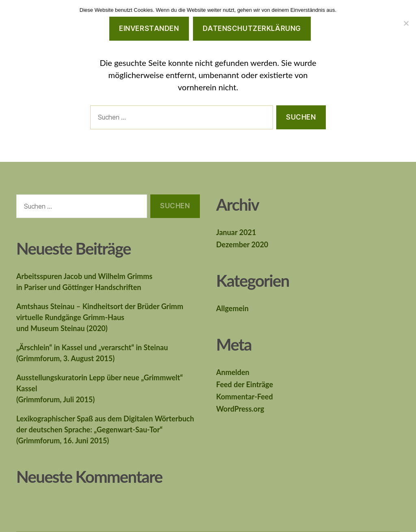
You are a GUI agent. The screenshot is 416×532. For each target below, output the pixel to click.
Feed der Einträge (245, 384)
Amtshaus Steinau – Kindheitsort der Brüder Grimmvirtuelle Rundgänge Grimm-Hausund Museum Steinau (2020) (100, 317)
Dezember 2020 (242, 244)
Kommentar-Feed (245, 397)
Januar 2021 (236, 232)
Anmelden (233, 372)
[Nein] (406, 23)
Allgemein (232, 308)
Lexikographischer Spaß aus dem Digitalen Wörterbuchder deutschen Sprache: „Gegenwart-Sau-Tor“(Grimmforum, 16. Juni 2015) (105, 430)
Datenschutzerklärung (252, 28)
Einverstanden (149, 28)
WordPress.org (240, 409)
